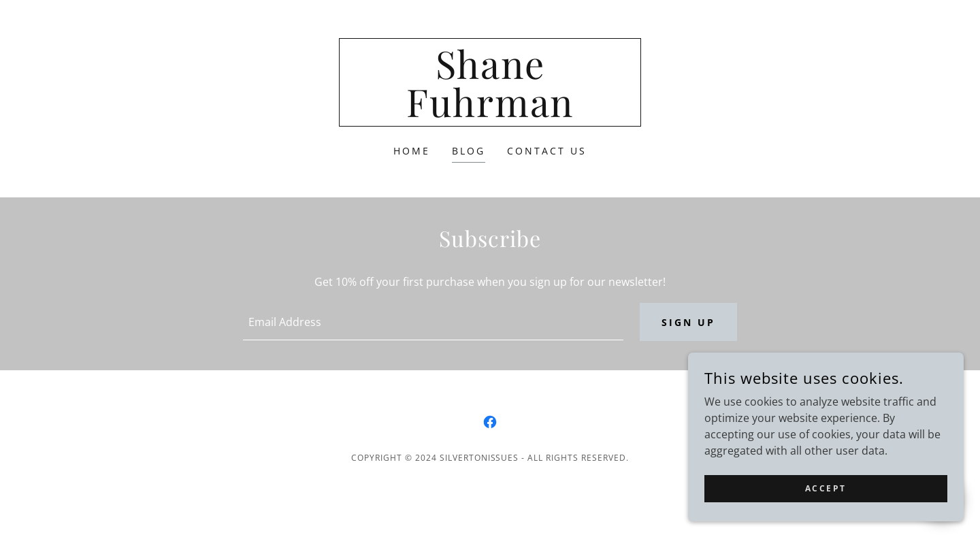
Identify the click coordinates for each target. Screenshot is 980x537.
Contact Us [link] (547, 151)
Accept (827, 488)
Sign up (688, 323)
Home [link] (412, 151)
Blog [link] (469, 151)
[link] (490, 113)
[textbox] (433, 323)
